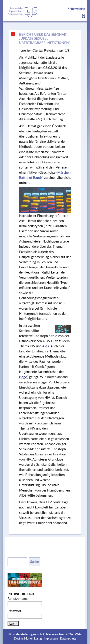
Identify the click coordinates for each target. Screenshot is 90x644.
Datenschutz (68, 639)
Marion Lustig (33, 639)
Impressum (51, 639)
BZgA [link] (23, 377)
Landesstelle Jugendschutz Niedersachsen (38, 634)
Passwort (14, 611)
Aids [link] (46, 346)
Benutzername (18, 599)
